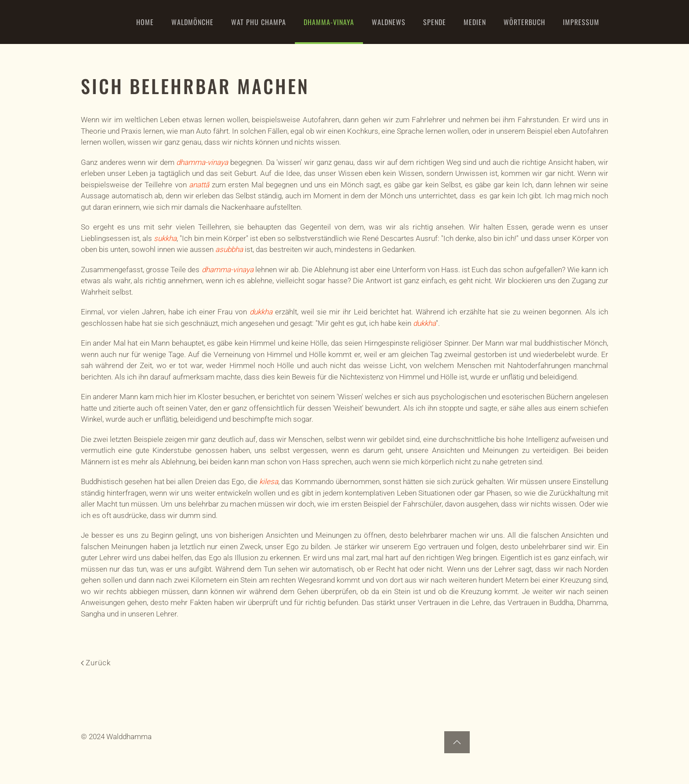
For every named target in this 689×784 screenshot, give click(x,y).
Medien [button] (475, 22)
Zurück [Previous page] (96, 663)
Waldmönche (192, 22)
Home (145, 22)
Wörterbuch (524, 22)
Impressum (581, 22)
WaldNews (389, 22)
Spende (435, 22)
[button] (457, 742)
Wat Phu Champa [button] (259, 22)
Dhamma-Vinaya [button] (329, 22)
